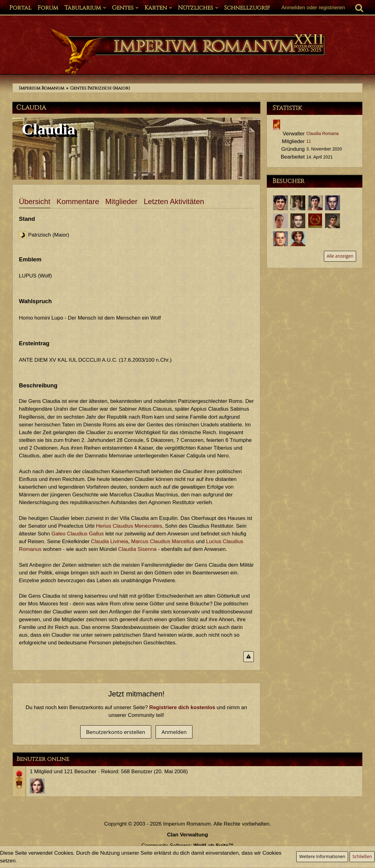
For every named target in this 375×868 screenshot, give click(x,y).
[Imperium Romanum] (187, 52)
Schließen (362, 856)
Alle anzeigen (340, 256)
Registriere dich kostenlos (182, 707)
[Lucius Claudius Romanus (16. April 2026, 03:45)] (280, 203)
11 (309, 141)
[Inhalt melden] (249, 657)
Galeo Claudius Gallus (78, 534)
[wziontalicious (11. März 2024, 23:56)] (315, 221)
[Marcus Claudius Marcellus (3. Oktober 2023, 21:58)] (298, 239)
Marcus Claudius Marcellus (163, 541)
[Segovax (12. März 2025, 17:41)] (333, 203)
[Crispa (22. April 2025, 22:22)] (298, 203)
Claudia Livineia (109, 541)
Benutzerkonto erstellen (116, 732)
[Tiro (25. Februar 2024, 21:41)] (333, 221)
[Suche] (359, 8)
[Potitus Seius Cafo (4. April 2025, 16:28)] (315, 203)
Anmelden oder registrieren (313, 8)
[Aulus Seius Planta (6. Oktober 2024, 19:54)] (298, 221)
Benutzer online (43, 759)
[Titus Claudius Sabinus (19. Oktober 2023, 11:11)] (280, 239)
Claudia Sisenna (137, 549)
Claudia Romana (322, 133)
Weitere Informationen (322, 856)
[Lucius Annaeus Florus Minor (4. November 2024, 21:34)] (280, 221)
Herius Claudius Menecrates (129, 526)
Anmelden (174, 732)
